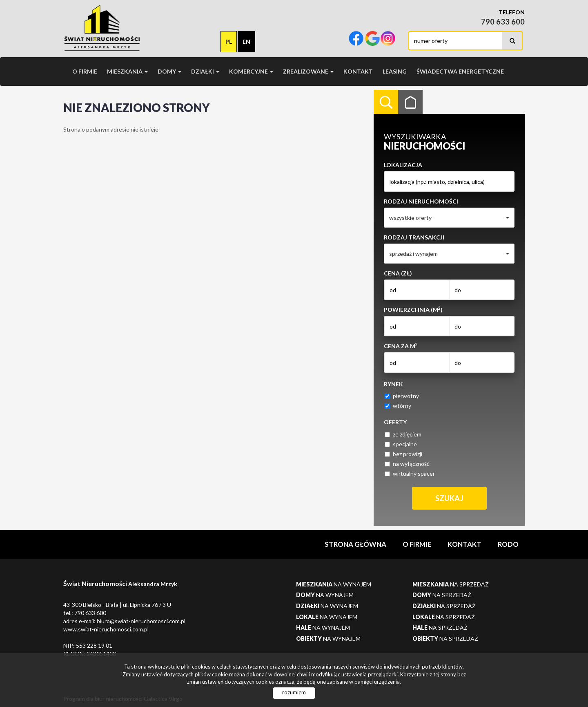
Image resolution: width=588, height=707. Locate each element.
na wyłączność (407, 464)
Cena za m (401, 346)
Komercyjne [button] (251, 71)
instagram (388, 39)
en (246, 41)
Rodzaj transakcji (414, 237)
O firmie (85, 71)
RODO (508, 544)
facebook (356, 39)
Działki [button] (205, 71)
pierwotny (402, 396)
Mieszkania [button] (127, 71)
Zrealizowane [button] (308, 71)
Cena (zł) (398, 273)
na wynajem (334, 584)
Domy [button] (169, 71)
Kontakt (358, 71)
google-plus (372, 39)
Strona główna (355, 544)
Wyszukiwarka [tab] (386, 102)
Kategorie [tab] (410, 102)
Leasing (395, 71)
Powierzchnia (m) (413, 309)
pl (229, 41)
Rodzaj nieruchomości (421, 201)
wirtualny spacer (410, 473)
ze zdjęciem (403, 434)
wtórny (398, 406)
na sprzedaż (451, 584)
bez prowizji (403, 454)
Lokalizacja (403, 165)
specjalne (401, 444)
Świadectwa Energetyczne (460, 71)
